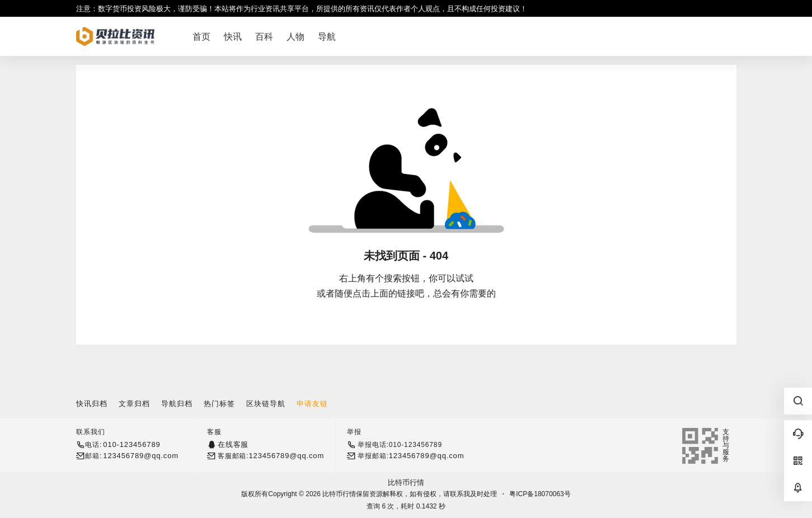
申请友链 (312, 404)
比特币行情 (406, 482)
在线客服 (233, 444)
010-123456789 (132, 444)
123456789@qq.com (141, 456)
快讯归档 (92, 404)
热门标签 (219, 404)
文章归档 (134, 404)
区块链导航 (266, 404)
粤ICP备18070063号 (540, 494)
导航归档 (177, 404)
